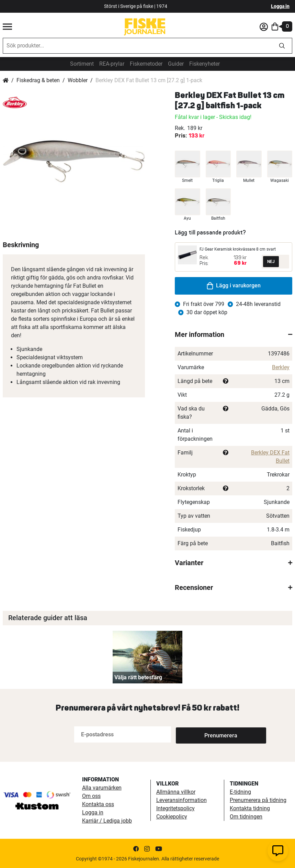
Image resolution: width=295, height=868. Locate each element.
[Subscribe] (198, 734)
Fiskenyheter (205, 64)
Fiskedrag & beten (38, 80)
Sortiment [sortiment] (82, 64)
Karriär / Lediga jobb (107, 821)
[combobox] (138, 46)
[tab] (234, 334)
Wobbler (78, 80)
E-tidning (240, 792)
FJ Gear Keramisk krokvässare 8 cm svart (238, 249)
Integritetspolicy (175, 808)
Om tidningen (246, 817)
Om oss (91, 796)
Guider (176, 64)
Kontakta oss (98, 804)
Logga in (280, 6)
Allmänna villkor (176, 792)
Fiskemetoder (146, 64)
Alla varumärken (102, 788)
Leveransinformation (181, 800)
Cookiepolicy (172, 817)
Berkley (281, 367)
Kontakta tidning (250, 808)
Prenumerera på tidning (258, 800)
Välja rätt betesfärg (138, 677)
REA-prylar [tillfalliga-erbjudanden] (112, 64)
